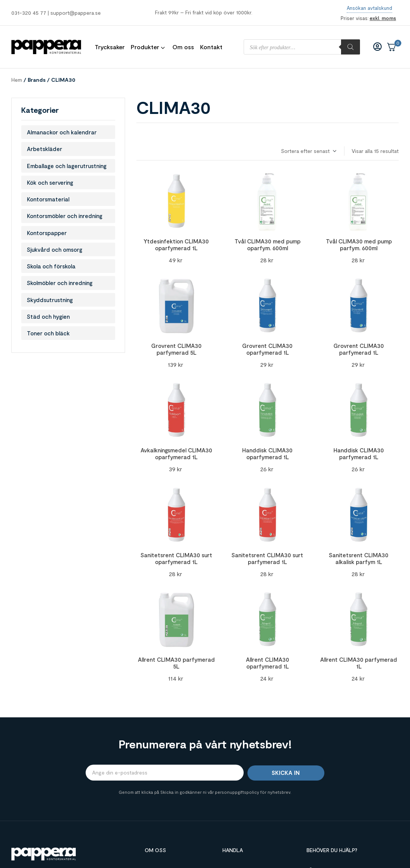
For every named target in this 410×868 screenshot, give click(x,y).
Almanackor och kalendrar (62, 132)
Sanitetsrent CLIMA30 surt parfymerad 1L (267, 558)
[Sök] (351, 47)
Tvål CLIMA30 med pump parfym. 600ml (359, 245)
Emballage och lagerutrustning (67, 166)
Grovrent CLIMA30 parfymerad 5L (176, 349)
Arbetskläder (45, 149)
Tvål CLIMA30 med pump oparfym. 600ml (268, 245)
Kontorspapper (47, 233)
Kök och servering (50, 182)
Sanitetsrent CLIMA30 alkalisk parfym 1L (359, 558)
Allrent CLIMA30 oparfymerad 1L (268, 663)
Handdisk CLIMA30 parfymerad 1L (359, 453)
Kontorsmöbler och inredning (65, 216)
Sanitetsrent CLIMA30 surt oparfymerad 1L (176, 558)
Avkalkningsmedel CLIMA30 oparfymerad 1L (176, 453)
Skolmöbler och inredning (60, 283)
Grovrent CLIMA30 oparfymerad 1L (267, 349)
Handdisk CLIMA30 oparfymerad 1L (267, 453)
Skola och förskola (51, 266)
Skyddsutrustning (50, 300)
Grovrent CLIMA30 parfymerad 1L (359, 349)
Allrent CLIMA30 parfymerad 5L (176, 663)
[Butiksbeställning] (308, 151)
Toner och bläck (48, 333)
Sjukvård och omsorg (55, 249)
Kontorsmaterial (48, 199)
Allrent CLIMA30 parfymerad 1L (359, 663)
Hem (17, 80)
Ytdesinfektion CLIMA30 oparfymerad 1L (176, 245)
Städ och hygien (48, 316)
